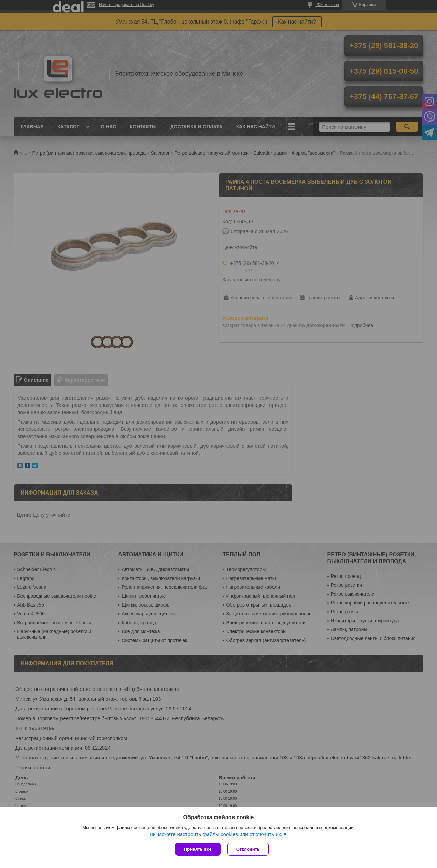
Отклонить (248, 849)
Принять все (198, 849)
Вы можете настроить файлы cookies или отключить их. (216, 834)
